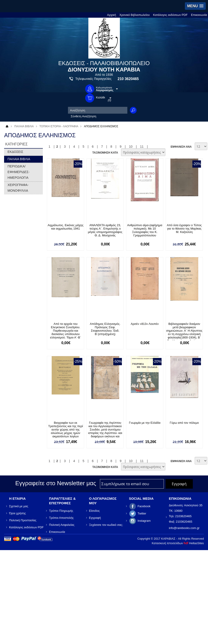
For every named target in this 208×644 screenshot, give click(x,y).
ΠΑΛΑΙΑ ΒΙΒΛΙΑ (24, 126)
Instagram (144, 521)
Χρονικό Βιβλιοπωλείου (135, 15)
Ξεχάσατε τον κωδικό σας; (106, 525)
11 (142, 147)
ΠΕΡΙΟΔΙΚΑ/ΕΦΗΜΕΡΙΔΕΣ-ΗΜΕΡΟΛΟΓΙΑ (18, 172)
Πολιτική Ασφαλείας (62, 525)
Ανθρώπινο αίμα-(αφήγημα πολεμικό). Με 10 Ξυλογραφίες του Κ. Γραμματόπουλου (145, 230)
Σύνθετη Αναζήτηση (83, 116)
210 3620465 (128, 79)
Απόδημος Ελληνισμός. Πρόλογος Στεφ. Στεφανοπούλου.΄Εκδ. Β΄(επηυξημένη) (105, 329)
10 (131, 147)
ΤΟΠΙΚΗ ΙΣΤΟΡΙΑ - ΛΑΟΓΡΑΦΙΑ (59, 126)
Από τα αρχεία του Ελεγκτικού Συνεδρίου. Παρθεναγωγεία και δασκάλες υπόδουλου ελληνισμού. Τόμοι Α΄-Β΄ (66, 331)
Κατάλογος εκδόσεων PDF (170, 15)
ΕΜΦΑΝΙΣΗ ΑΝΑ (181, 147)
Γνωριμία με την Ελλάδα (145, 423)
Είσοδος (94, 511)
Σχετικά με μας (19, 506)
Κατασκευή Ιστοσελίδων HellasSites (178, 543)
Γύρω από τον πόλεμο (184, 423)
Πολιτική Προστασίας (23, 520)
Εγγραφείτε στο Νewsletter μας (56, 483)
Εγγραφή (95, 518)
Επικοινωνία (199, 15)
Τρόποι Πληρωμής (61, 511)
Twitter (142, 513)
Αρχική (111, 15)
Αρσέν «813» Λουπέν (145, 324)
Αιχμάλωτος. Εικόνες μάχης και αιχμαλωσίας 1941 (65, 227)
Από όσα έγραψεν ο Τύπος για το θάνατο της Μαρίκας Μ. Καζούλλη (184, 229)
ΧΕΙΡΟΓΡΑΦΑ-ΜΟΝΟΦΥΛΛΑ (18, 188)
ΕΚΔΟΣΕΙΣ (15, 152)
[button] (195, 6)
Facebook (144, 506)
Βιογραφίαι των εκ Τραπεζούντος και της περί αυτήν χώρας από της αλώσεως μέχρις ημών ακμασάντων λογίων (66, 430)
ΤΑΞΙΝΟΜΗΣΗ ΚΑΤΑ (105, 153)
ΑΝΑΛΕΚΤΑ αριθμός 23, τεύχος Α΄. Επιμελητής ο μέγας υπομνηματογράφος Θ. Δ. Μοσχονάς (105, 230)
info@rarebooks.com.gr (184, 528)
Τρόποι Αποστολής (61, 518)
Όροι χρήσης (17, 513)
